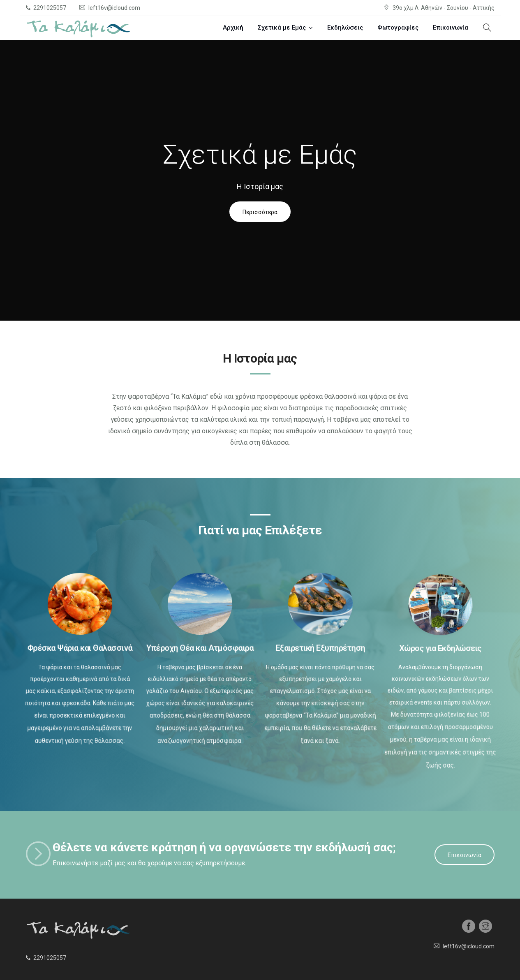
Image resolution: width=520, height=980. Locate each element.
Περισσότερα (260, 212)
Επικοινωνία (451, 28)
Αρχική (233, 28)
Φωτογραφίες (398, 28)
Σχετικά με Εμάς (282, 28)
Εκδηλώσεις (345, 28)
